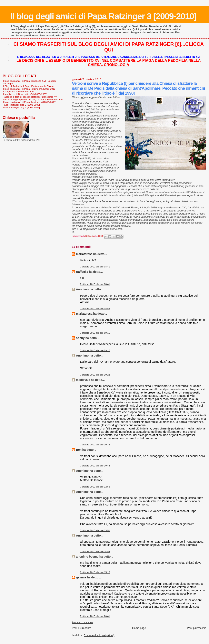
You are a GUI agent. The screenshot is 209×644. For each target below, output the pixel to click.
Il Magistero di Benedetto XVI (18, 91)
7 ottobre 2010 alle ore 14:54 (95, 551)
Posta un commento (82, 622)
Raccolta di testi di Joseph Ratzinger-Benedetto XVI (30, 97)
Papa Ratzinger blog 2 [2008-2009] (21, 105)
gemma (81, 577)
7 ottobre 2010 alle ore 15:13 (95, 572)
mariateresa (84, 254)
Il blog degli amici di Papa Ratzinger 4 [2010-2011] (29, 102)
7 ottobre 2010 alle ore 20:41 (95, 616)
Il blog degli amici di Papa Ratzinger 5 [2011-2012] (29, 89)
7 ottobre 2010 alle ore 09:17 (95, 350)
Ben (79, 450)
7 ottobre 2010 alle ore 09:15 (95, 333)
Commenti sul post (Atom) (99, 635)
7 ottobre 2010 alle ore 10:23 (95, 375)
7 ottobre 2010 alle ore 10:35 (95, 445)
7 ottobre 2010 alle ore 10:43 (95, 466)
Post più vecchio (197, 628)
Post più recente (81, 628)
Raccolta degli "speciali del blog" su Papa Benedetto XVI (33, 99)
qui (82, 97)
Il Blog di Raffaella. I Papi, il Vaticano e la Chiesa (28, 86)
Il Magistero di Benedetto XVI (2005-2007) (25, 94)
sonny (80, 338)
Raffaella (82, 272)
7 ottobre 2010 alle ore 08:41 (95, 267)
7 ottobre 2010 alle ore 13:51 (95, 530)
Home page (139, 628)
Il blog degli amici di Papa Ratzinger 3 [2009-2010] (103, 16)
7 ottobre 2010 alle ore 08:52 (95, 309)
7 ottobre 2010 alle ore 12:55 (95, 487)
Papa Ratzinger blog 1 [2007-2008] (21, 107)
